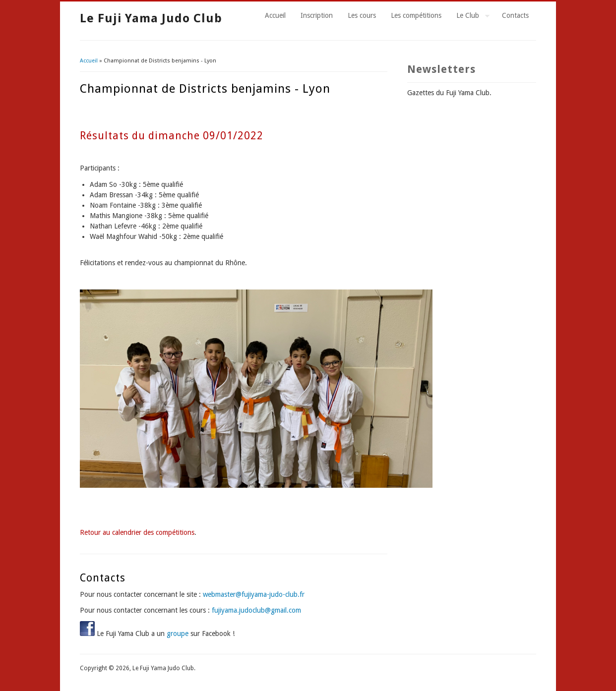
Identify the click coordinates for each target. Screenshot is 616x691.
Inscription (317, 15)
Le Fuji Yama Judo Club (151, 18)
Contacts (515, 15)
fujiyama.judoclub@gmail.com (256, 610)
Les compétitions (416, 15)
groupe (178, 633)
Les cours (362, 15)
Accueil (275, 15)
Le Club (469, 17)
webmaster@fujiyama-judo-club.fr (254, 594)
